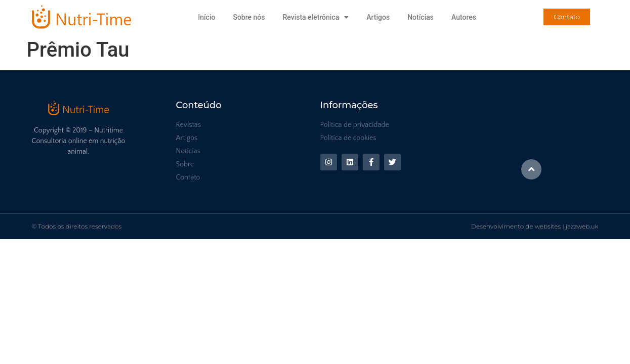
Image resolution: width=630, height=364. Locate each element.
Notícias (421, 17)
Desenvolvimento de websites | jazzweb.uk (535, 226)
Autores (464, 17)
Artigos (378, 17)
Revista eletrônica (316, 17)
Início (206, 17)
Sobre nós (249, 17)
